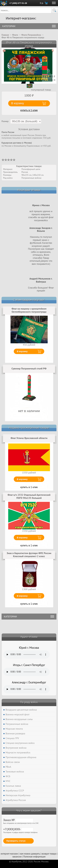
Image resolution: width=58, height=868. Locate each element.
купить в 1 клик (29, 110)
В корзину (22, 351)
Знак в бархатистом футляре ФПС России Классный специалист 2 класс (29, 555)
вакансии (17, 857)
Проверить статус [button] (16, 841)
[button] (55, 10)
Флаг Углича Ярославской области (29, 438)
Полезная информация (34, 857)
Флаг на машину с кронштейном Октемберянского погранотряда (29, 310)
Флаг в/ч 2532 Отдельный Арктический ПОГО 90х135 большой (29, 496)
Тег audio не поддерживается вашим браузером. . (26, 655)
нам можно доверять (30, 854)
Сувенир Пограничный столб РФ (29, 368)
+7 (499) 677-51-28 (18, 3)
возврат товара (49, 854)
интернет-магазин (9, 854)
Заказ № (18, 820)
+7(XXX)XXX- (18, 829)
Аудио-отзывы (29, 637)
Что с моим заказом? (29, 811)
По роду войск (29, 702)
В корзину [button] (18, 103)
